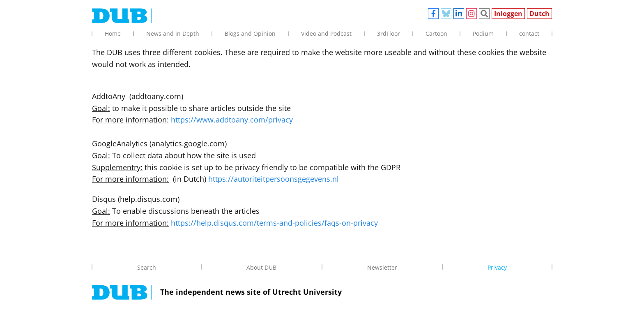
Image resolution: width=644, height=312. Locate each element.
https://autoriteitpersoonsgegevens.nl (274, 179)
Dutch (539, 14)
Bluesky (446, 14)
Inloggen (508, 14)
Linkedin (459, 14)
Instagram (471, 14)
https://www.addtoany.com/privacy (232, 120)
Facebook (433, 14)
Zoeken (484, 14)
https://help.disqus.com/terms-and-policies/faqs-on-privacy (274, 223)
